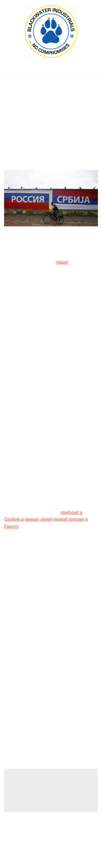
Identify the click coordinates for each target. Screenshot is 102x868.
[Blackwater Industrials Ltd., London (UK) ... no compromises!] (51, 32)
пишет (62, 262)
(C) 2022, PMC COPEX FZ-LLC (51, 862)
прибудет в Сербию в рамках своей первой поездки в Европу (46, 519)
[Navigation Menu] (51, 69)
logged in (47, 788)
